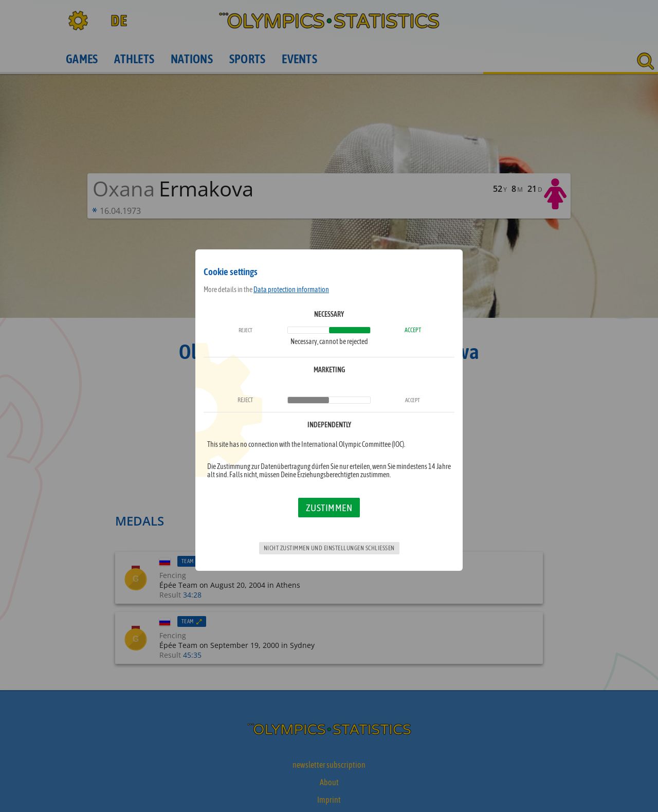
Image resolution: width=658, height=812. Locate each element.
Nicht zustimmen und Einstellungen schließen (329, 548)
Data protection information (291, 290)
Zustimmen (329, 508)
